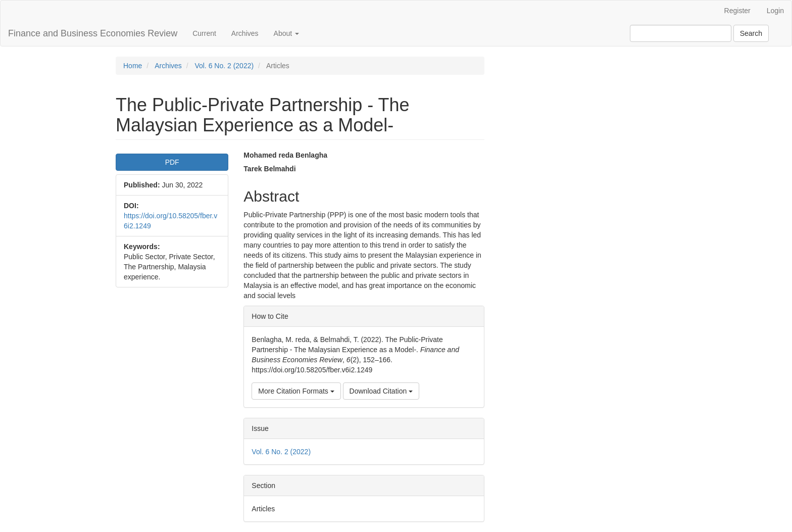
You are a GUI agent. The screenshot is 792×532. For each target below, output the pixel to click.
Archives (245, 33)
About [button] (286, 33)
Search (751, 33)
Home (133, 66)
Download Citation (381, 391)
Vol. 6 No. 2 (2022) (224, 66)
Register (737, 11)
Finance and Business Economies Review (93, 33)
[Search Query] (681, 33)
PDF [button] (172, 162)
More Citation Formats (296, 391)
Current (204, 33)
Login (775, 11)
